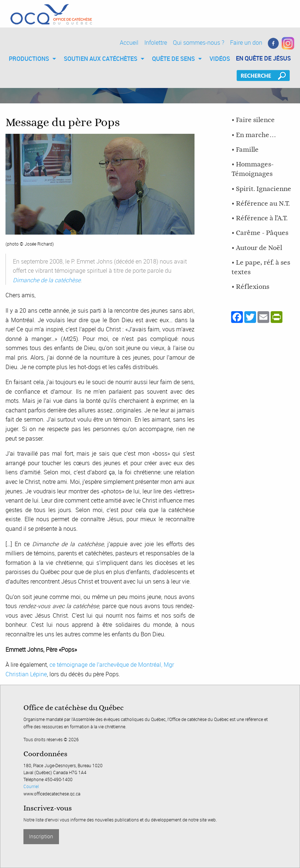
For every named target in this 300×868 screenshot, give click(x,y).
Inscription (41, 836)
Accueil (129, 43)
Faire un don (246, 43)
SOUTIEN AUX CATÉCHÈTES (101, 59)
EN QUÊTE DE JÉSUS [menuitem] (263, 58)
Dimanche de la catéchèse (47, 280)
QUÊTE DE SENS (173, 59)
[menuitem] (30, 59)
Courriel (31, 786)
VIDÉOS (220, 59)
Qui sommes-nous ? (199, 43)
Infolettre (156, 43)
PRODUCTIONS (29, 59)
